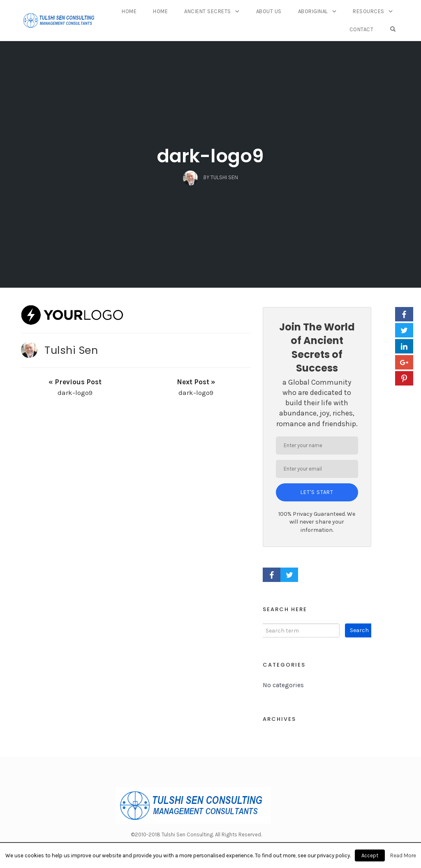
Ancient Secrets (208, 11)
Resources (369, 11)
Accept (370, 855)
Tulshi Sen (71, 350)
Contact (362, 29)
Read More (403, 855)
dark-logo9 (210, 156)
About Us (269, 11)
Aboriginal (313, 11)
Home (129, 11)
